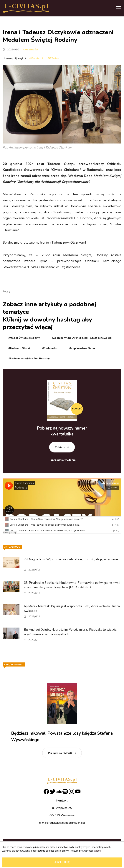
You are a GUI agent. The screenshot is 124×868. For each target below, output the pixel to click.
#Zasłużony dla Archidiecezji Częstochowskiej (82, 338)
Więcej (98, 851)
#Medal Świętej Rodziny (24, 338)
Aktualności (30, 50)
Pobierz (60, 447)
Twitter (54, 58)
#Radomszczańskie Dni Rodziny (29, 359)
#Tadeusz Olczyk (19, 348)
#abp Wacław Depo (82, 348)
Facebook (37, 58)
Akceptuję (62, 862)
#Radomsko (50, 348)
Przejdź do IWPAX (60, 753)
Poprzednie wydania (62, 460)
